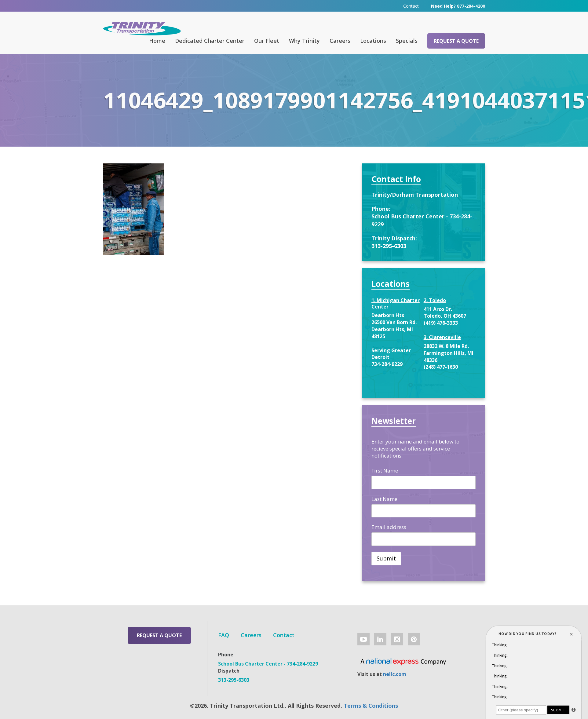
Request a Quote (456, 41)
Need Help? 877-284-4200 (458, 6)
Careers (340, 41)
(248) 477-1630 (441, 367)
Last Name (384, 499)
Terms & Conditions (371, 706)
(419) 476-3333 (441, 323)
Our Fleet (267, 41)
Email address (389, 527)
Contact (411, 6)
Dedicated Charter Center (210, 41)
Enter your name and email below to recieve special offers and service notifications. (415, 449)
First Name (385, 471)
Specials (407, 41)
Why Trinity (304, 41)
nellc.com (395, 674)
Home (157, 41)
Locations (373, 41)
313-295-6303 (389, 246)
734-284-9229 (387, 364)
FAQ (224, 635)
